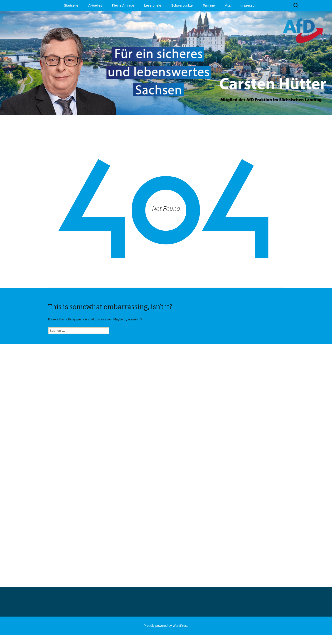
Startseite (71, 5)
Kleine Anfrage (123, 5)
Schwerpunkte (182, 5)
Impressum (249, 5)
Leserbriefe (153, 5)
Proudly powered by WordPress (166, 626)
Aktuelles (95, 5)
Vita (228, 5)
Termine (209, 5)
